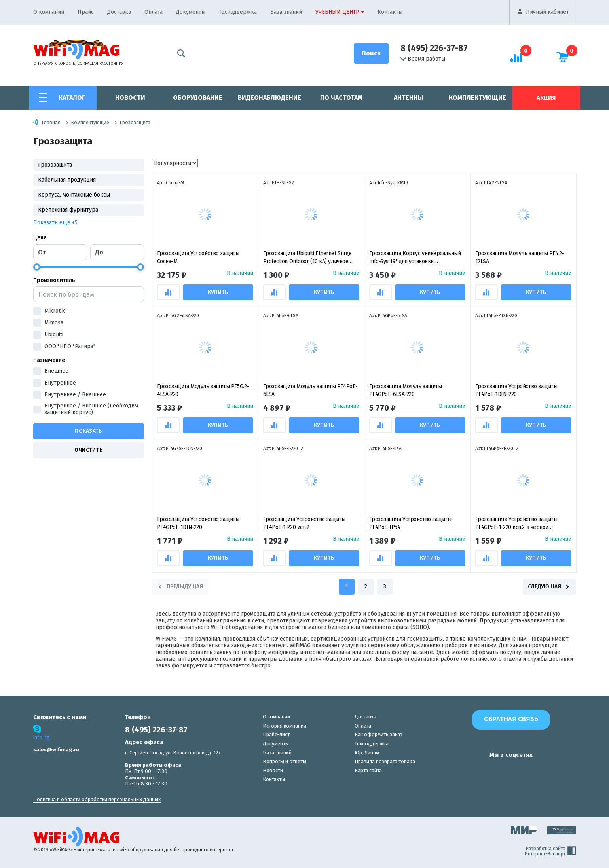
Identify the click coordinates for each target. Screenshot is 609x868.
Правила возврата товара (385, 761)
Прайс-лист (276, 734)
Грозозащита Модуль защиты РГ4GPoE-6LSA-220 (406, 390)
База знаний (286, 12)
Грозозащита (55, 165)
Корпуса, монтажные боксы (74, 195)
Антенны (409, 98)
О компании (49, 12)
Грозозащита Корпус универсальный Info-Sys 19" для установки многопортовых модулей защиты (415, 258)
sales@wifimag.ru (56, 750)
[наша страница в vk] (459, 770)
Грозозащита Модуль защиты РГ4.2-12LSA (520, 257)
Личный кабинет (547, 12)
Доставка (119, 12)
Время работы (423, 59)
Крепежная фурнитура (68, 210)
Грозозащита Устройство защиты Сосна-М (198, 257)
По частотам (341, 98)
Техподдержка (238, 12)
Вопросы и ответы (285, 761)
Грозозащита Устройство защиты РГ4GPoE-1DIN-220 (198, 523)
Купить (218, 292)
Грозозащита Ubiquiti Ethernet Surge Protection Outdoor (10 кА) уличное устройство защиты (307, 258)
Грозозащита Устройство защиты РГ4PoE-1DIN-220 (516, 390)
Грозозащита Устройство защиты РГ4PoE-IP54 (410, 523)
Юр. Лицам (367, 753)
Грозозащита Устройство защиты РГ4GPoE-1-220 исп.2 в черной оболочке (516, 524)
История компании (285, 726)
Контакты (390, 12)
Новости (130, 98)
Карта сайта (368, 770)
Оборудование (198, 98)
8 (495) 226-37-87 (434, 48)
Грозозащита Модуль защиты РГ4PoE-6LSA (310, 390)
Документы (191, 12)
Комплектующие (477, 98)
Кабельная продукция (67, 180)
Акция (546, 98)
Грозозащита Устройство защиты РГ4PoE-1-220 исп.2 (304, 523)
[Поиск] (371, 53)
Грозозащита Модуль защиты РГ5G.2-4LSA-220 (203, 390)
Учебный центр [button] (337, 12)
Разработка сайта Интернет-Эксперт (550, 851)
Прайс (86, 12)
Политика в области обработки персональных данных (97, 799)
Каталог (72, 98)
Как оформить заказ (378, 734)
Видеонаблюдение (269, 98)
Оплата (154, 12)
